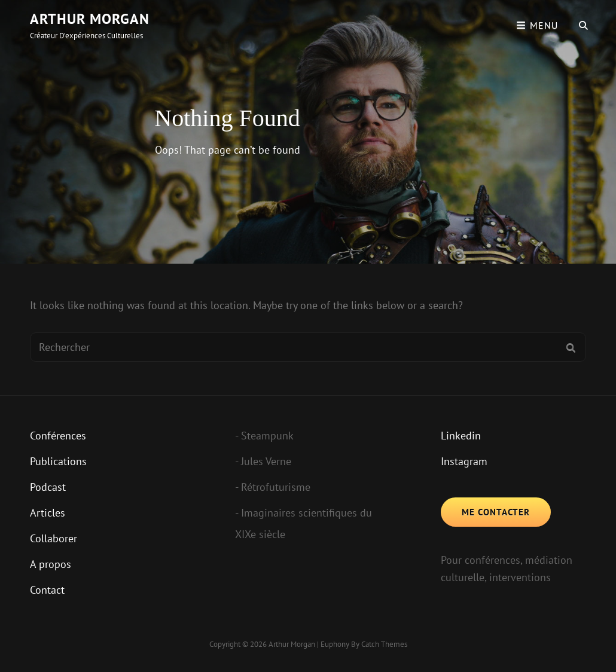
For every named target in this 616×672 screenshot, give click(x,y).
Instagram (464, 461)
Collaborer (54, 538)
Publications (58, 461)
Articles (48, 513)
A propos (51, 564)
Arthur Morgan (90, 19)
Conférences (58, 436)
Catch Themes (384, 644)
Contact (47, 590)
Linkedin (461, 436)
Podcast (48, 487)
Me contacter (496, 512)
